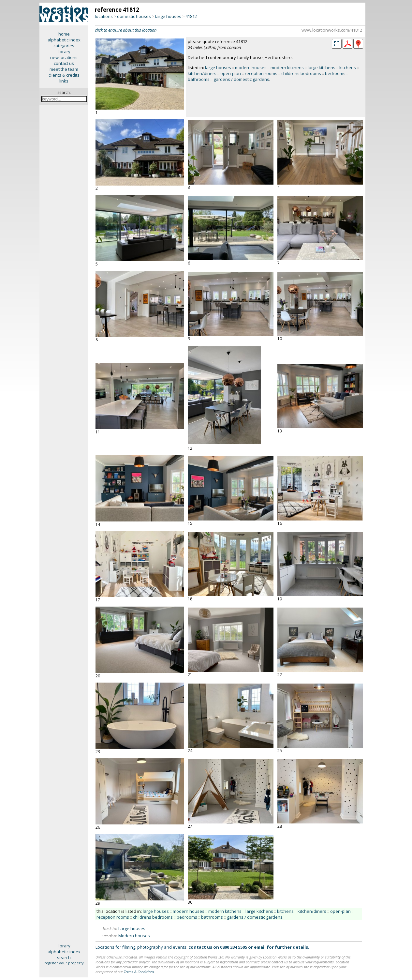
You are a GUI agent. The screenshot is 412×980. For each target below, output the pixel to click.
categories (64, 46)
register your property (64, 963)
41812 (191, 16)
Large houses (132, 928)
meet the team (64, 69)
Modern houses (134, 936)
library (64, 52)
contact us (64, 63)
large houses (168, 16)
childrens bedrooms (301, 73)
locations (104, 16)
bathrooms (199, 79)
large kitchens (322, 68)
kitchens (348, 68)
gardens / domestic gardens (241, 79)
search (64, 957)
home (64, 34)
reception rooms (261, 73)
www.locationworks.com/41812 (332, 30)
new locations (64, 57)
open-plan (231, 73)
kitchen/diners (202, 73)
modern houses (251, 68)
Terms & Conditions (139, 972)
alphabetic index (64, 40)
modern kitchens (287, 68)
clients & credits (64, 75)
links (64, 81)
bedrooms (335, 73)
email (260, 947)
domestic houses (134, 16)
